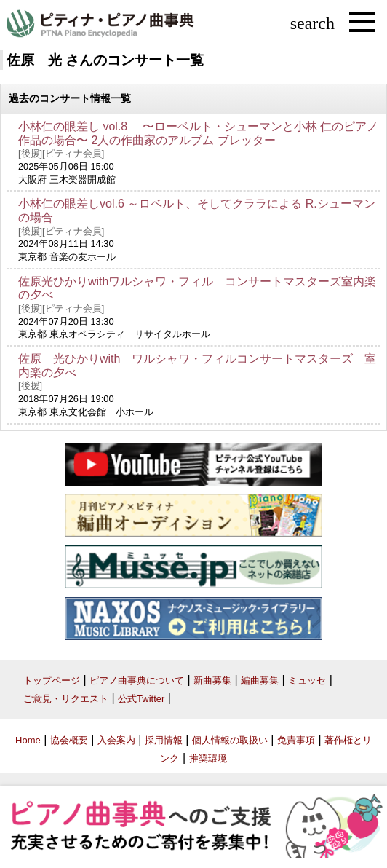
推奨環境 (208, 758)
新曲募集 (212, 680)
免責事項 (296, 740)
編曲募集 (260, 680)
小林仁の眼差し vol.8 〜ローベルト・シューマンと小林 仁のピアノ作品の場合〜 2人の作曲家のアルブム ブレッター (198, 133)
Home (28, 740)
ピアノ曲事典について (137, 680)
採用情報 (164, 740)
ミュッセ (307, 680)
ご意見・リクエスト (66, 699)
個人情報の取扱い (230, 740)
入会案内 (116, 740)
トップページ (52, 680)
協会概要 (69, 740)
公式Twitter (141, 699)
